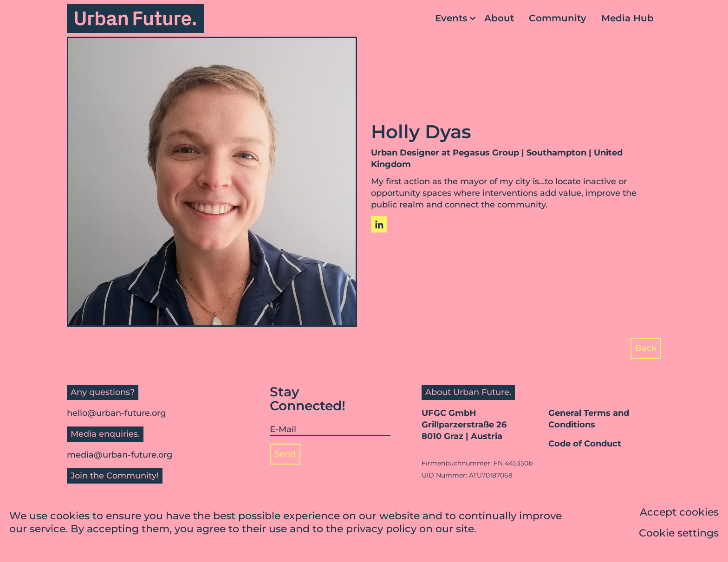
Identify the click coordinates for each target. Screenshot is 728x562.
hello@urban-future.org (116, 413)
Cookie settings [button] (679, 534)
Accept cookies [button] (679, 513)
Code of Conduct (585, 444)
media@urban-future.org (120, 455)
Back (646, 348)
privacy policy (381, 530)
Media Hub (627, 18)
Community (558, 18)
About (499, 18)
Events (451, 18)
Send (285, 454)
